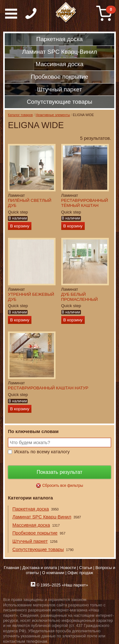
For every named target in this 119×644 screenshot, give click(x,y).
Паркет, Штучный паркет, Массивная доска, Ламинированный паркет (66, 13)
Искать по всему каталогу (42, 452)
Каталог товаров (20, 115)
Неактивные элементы (53, 115)
